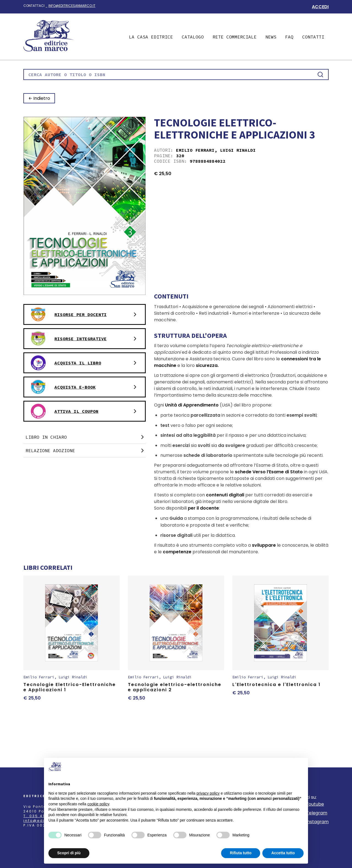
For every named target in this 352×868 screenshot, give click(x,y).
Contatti (313, 37)
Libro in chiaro (86, 437)
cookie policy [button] (98, 804)
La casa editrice (151, 37)
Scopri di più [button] (69, 853)
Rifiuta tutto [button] (241, 853)
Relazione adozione (86, 450)
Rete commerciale (235, 37)
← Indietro (39, 98)
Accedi (320, 7)
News (271, 37)
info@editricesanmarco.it (72, 6)
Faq (289, 37)
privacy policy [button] (208, 793)
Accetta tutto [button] (283, 853)
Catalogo (193, 37)
